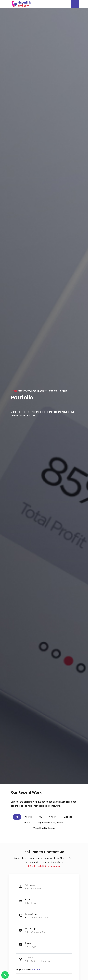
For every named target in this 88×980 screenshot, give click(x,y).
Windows (53, 817)
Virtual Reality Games (44, 828)
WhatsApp (30, 928)
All (17, 817)
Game (27, 822)
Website (68, 817)
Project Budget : (24, 969)
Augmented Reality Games (50, 822)
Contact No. (31, 914)
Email (27, 899)
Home (14, 391)
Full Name (30, 885)
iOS (40, 817)
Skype (28, 943)
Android (29, 817)
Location (29, 958)
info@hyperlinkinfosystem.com (44, 866)
